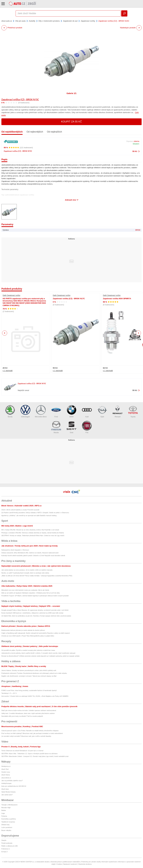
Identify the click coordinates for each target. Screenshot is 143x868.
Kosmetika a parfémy (9, 819)
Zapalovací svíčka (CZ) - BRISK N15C (20, 99)
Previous (5, 333)
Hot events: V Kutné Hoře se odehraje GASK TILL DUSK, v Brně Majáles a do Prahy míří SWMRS (35, 696)
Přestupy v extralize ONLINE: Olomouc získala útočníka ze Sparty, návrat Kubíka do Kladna (33, 533)
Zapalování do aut (70, 21)
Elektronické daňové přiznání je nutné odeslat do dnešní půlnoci (23, 630)
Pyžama (4, 816)
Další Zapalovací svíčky (11, 295)
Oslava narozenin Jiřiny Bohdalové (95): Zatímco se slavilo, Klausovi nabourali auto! (30, 553)
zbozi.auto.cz (7, 21)
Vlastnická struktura (85, 864)
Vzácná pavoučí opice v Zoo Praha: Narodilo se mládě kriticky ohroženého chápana (30, 731)
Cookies (59, 864)
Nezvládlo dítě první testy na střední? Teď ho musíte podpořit (22, 716)
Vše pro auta (20, 21)
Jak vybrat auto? (7, 795)
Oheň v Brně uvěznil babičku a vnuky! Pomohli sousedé (20, 510)
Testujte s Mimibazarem (9, 805)
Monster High (6, 808)
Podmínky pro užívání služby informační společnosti (99, 862)
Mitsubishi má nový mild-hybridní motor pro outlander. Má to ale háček (25, 590)
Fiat (87, 427)
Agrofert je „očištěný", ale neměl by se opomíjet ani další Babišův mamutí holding (29, 516)
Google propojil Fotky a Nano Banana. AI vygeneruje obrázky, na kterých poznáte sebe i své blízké (35, 610)
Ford (56, 411)
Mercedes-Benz (41, 411)
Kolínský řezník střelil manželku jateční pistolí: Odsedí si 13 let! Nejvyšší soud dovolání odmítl (33, 556)
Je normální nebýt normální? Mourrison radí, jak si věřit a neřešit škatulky (26, 736)
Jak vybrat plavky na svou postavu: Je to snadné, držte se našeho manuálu (27, 570)
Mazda (56, 427)
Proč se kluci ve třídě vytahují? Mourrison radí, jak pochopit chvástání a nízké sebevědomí (32, 733)
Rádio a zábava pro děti (9, 846)
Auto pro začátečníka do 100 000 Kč (14, 786)
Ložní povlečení (7, 827)
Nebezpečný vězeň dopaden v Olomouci (15, 550)
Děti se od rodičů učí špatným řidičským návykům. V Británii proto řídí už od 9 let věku (31, 593)
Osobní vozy (6, 772)
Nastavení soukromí (70, 864)
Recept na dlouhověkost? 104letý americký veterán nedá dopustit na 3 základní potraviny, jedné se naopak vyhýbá (40, 656)
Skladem (136, 144)
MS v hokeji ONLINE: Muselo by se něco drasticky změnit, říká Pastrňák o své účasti (30, 530)
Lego (3, 813)
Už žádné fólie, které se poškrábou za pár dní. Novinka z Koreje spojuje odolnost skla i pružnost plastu (36, 616)
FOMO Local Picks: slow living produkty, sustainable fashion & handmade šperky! (29, 690)
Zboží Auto (5, 789)
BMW (71, 411)
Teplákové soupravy (8, 822)
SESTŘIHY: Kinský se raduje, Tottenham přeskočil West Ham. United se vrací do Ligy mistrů (33, 536)
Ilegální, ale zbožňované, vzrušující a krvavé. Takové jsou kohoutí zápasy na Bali (29, 676)
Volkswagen (25, 411)
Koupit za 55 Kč (72, 122)
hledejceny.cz (6, 766)
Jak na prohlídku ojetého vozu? (12, 781)
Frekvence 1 (6, 849)
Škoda (10, 411)
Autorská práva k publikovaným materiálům (65, 862)
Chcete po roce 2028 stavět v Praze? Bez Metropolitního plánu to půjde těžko (28, 636)
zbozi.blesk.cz (6, 778)
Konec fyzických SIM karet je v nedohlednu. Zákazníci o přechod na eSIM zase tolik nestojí (32, 613)
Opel (102, 411)
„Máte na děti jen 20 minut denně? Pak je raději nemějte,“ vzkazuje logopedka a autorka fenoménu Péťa (37, 576)
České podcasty (7, 843)
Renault (118, 411)
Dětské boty (5, 825)
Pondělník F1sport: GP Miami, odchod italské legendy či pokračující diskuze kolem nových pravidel (35, 596)
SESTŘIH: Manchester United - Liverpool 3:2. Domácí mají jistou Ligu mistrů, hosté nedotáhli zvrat (35, 756)
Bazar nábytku (6, 830)
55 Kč (135, 151)
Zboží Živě (5, 769)
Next (138, 333)
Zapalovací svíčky (88, 21)
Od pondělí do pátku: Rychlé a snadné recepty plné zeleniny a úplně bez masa (28, 650)
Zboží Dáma (6, 775)
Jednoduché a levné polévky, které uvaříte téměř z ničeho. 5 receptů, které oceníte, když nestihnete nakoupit (38, 653)
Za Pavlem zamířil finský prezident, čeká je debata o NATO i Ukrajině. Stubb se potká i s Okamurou (35, 513)
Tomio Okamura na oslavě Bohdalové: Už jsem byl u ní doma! (22, 751)
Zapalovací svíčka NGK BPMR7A (117, 299)
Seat (71, 427)
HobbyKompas (6, 783)
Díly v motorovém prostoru (49, 21)
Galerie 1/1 (72, 93)
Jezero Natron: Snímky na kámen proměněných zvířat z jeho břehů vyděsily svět (29, 670)
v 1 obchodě (8, 371)
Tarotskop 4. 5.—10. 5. (9, 693)
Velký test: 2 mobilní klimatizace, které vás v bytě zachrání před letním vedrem (28, 713)
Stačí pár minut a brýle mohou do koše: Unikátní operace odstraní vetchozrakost (29, 710)
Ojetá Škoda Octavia (8, 792)
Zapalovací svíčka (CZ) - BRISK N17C (69, 299)
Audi (87, 411)
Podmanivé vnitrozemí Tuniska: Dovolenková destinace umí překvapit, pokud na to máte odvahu (34, 673)
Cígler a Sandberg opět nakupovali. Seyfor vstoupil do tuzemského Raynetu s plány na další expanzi (36, 633)
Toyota (133, 411)
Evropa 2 (4, 852)
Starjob (4, 840)
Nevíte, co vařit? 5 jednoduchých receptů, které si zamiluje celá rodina (25, 573)
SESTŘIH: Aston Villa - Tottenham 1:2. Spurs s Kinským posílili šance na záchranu (29, 754)
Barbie (4, 810)
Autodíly (32, 21)
